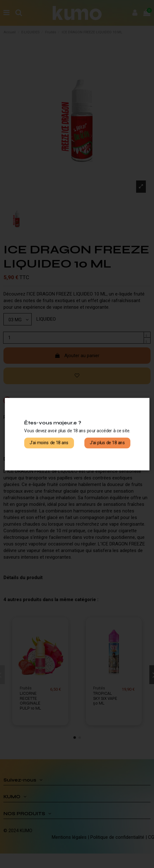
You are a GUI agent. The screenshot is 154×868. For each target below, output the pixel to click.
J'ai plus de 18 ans (107, 443)
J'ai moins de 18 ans (49, 443)
